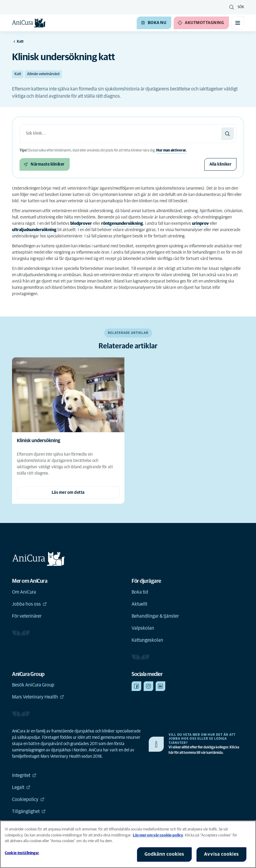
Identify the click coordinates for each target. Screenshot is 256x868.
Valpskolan (143, 628)
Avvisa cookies (221, 854)
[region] (128, 844)
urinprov (200, 224)
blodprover (81, 224)
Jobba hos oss (29, 604)
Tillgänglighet (29, 811)
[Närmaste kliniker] (45, 164)
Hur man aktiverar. (171, 151)
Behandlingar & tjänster (155, 616)
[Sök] (227, 134)
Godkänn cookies (164, 854)
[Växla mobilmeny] (238, 23)
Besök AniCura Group (33, 685)
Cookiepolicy (28, 799)
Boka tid (140, 592)
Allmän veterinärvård (43, 74)
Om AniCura (24, 592)
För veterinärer (27, 616)
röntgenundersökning (122, 224)
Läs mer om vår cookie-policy (158, 835)
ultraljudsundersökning (34, 230)
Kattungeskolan (147, 640)
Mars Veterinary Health (38, 697)
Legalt (21, 787)
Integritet (24, 775)
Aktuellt (139, 604)
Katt (18, 74)
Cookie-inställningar (22, 853)
